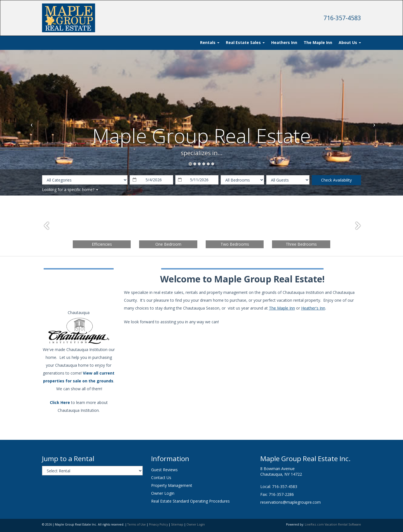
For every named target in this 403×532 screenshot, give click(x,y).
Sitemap (177, 524)
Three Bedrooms (301, 244)
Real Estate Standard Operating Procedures (190, 501)
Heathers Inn (284, 42)
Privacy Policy (158, 524)
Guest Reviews (164, 470)
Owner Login (163, 493)
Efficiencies (102, 244)
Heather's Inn (313, 308)
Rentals (210, 42)
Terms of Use (137, 524)
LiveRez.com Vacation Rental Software (333, 524)
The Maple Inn (318, 42)
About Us (350, 42)
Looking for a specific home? (70, 190)
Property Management (172, 485)
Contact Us (161, 478)
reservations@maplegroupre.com (290, 502)
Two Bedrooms (235, 244)
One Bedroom (168, 244)
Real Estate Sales (245, 42)
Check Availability (336, 180)
